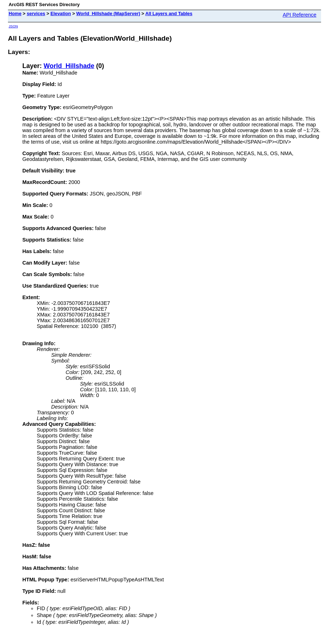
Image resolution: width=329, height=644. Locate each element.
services (36, 13)
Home (15, 13)
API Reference (299, 15)
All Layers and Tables (169, 13)
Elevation (61, 13)
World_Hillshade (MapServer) (108, 13)
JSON (13, 26)
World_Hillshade (69, 66)
